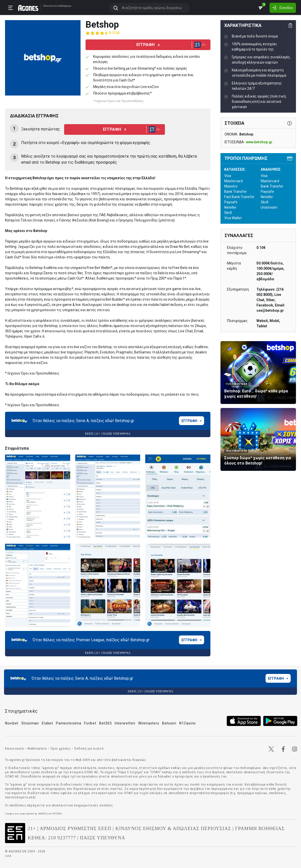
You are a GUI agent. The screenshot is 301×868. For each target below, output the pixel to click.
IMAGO (43, 814)
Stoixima (48, 6)
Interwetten (125, 723)
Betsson (169, 723)
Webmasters (37, 749)
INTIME (57, 814)
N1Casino (187, 723)
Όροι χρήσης (61, 749)
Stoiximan (30, 723)
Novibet (12, 723)
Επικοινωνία (14, 749)
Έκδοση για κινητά (89, 749)
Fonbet (90, 723)
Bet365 (105, 723)
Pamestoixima (68, 723)
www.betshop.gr (259, 142)
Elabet (47, 723)
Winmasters (149, 723)
